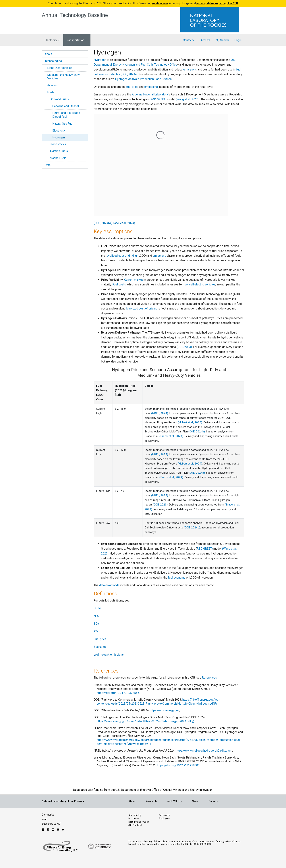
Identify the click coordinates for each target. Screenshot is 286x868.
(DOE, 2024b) (102, 223)
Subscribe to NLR (52, 824)
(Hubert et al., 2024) (190, 422)
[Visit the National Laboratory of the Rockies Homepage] (212, 20)
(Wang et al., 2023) (188, 99)
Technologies (53, 61)
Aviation (52, 85)
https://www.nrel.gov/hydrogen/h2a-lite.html (204, 751)
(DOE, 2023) (184, 347)
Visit (44, 819)
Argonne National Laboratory (150, 94)
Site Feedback (135, 825)
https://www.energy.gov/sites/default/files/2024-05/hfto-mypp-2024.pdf (144, 721)
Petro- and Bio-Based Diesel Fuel (66, 115)
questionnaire (159, 3)
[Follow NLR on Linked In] (54, 830)
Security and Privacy (139, 822)
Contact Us (48, 815)
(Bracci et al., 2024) (123, 223)
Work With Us (174, 801)
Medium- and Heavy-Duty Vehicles (63, 77)
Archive (206, 40)
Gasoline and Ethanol (66, 106)
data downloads (109, 585)
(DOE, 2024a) (129, 74)
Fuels (51, 92)
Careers (213, 801)
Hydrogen (59, 137)
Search (222, 40)
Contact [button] (189, 40)
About (48, 54)
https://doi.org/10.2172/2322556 (118, 693)
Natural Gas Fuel (63, 124)
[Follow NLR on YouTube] (59, 830)
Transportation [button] (76, 40)
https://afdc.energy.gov (165, 710)
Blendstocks (58, 144)
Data (48, 165)
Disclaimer (134, 818)
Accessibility (135, 815)
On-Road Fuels (59, 99)
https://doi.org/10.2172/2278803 (178, 765)
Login (238, 40)
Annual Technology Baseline (75, 15)
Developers (164, 815)
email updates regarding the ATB (217, 3)
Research (151, 801)
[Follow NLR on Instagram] (48, 830)
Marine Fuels (58, 158)
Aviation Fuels (59, 151)
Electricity (59, 131)
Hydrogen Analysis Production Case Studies (143, 79)
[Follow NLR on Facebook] (43, 830)
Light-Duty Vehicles (60, 68)
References (209, 678)
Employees (164, 818)
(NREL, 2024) (160, 413)
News (195, 801)
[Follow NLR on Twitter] (64, 830)
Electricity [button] (52, 40)
